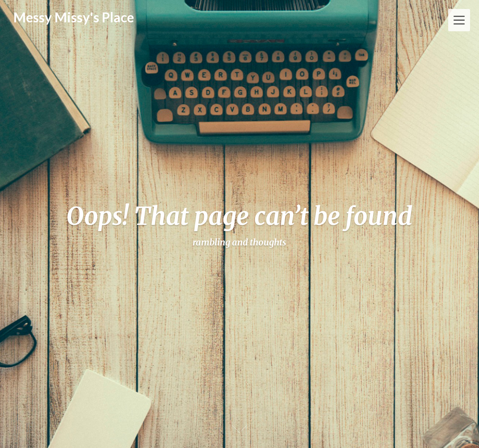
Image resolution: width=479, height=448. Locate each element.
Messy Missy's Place (74, 17)
